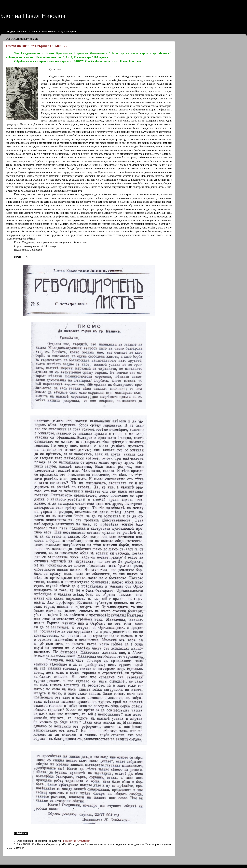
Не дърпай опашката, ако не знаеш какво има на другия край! (41, 31)
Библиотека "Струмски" (76, 841)
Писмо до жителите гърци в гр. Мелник (37, 46)
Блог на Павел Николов (33, 16)
